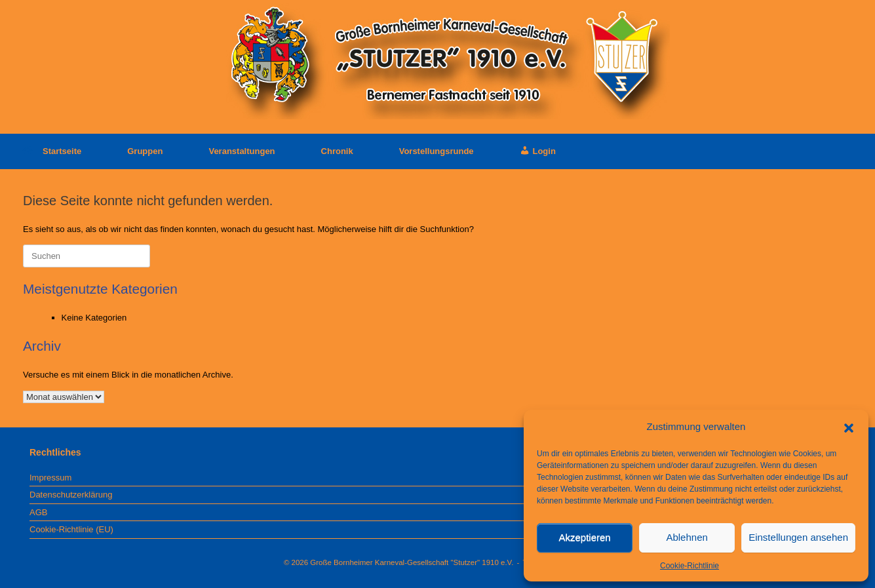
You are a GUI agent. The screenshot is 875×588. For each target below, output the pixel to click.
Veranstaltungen (242, 151)
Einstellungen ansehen (798, 537)
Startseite (52, 151)
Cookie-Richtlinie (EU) (71, 529)
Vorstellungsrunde (437, 151)
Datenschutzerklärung (71, 495)
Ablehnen (687, 537)
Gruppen (145, 151)
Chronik (337, 151)
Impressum (50, 478)
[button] (849, 427)
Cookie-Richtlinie (690, 566)
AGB (38, 512)
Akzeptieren (584, 537)
